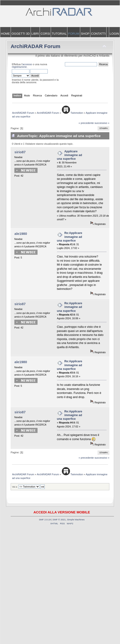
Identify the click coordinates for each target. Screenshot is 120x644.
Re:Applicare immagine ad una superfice (70, 237)
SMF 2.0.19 (45, 520)
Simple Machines (76, 520)
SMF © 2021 (59, 520)
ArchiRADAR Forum (36, 46)
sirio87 (20, 152)
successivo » (102, 123)
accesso (27, 64)
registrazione (19, 67)
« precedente (86, 123)
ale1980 (21, 234)
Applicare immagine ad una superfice (69, 155)
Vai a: (15, 487)
